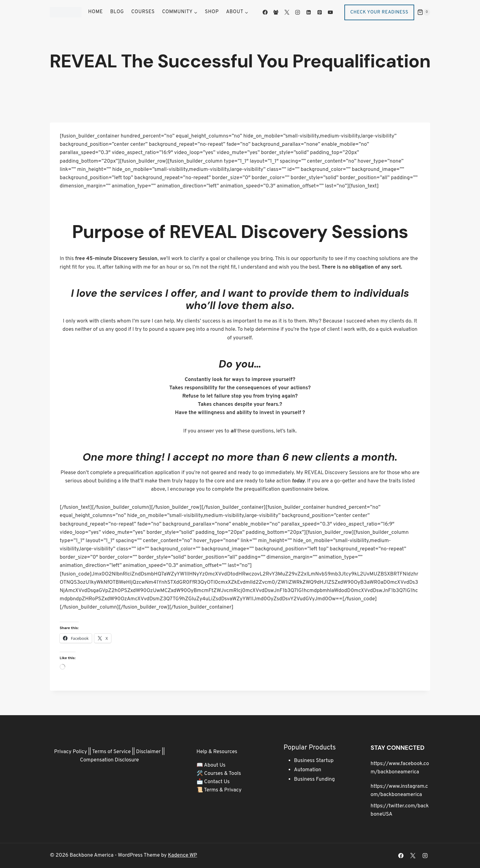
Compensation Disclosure (109, 760)
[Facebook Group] (276, 12)
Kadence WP (183, 855)
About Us (215, 765)
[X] (287, 12)
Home (96, 12)
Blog (117, 12)
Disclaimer (148, 752)
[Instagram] (298, 12)
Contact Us (217, 782)
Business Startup (314, 761)
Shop (212, 12)
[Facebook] (265, 12)
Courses (143, 12)
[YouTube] (330, 12)
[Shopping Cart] (424, 12)
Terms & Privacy (223, 790)
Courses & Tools (223, 774)
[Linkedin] (309, 12)
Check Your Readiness (379, 12)
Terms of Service (111, 752)
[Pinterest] (319, 12)
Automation (307, 770)
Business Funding (314, 779)
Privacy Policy (71, 752)
